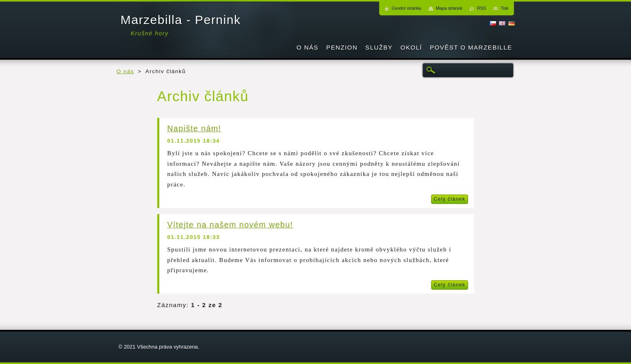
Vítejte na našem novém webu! (230, 225)
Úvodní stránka (407, 8)
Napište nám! (194, 128)
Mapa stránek (449, 8)
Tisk (504, 8)
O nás (125, 71)
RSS (481, 8)
